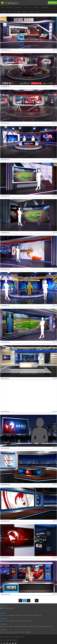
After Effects (10, 7)
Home (3, 7)
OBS (14, 11)
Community (22, 621)
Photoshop (36, 7)
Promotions (29, 621)
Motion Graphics (45, 7)
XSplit (19, 11)
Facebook (16, 632)
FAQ (1, 615)
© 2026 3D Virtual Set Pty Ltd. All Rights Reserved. (12, 637)
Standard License (28, 615)
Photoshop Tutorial (27, 626)
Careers (17, 621)
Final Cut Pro (28, 7)
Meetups (12, 621)
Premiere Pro (19, 7)
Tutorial (31, 11)
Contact (5, 615)
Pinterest (22, 632)
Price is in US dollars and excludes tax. (10, 640)
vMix (9, 11)
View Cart (52, 3)
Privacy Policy (12, 615)
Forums (6, 621)
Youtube (11, 632)
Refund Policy (19, 615)
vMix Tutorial (9, 626)
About (38, 11)
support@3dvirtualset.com (7, 608)
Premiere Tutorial (37, 626)
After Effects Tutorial (48, 626)
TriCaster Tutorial (18, 626)
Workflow (3, 626)
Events (2, 621)
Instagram (28, 632)
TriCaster (4, 11)
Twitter (6, 632)
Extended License (37, 615)
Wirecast (24, 11)
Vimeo (2, 632)
